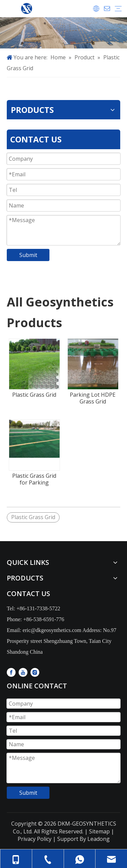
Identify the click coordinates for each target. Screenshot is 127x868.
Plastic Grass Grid (34, 395)
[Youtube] (23, 672)
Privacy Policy (35, 839)
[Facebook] (11, 672)
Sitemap (99, 831)
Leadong (99, 839)
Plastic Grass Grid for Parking (34, 479)
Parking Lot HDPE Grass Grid (93, 398)
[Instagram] (35, 672)
